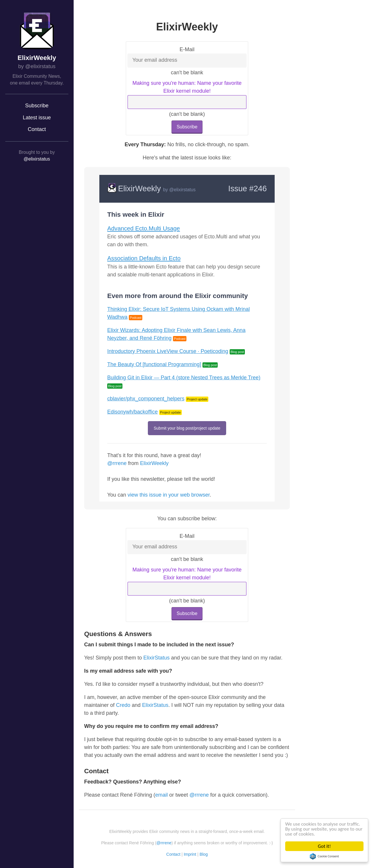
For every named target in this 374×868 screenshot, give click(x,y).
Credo (123, 705)
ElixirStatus (156, 658)
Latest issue (37, 118)
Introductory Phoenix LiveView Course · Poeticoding (168, 351)
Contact (37, 129)
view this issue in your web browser (168, 495)
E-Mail (187, 49)
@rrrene (117, 463)
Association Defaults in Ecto (144, 258)
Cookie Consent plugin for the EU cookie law (325, 856)
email (161, 795)
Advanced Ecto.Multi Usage (144, 228)
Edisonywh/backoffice (133, 412)
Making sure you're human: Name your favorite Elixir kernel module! (187, 87)
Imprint (190, 854)
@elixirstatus (37, 159)
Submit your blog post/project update (187, 428)
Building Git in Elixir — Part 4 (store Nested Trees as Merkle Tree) (184, 378)
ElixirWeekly (37, 58)
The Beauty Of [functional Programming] (154, 364)
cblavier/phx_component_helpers (146, 399)
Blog (204, 854)
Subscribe (37, 106)
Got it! (325, 846)
